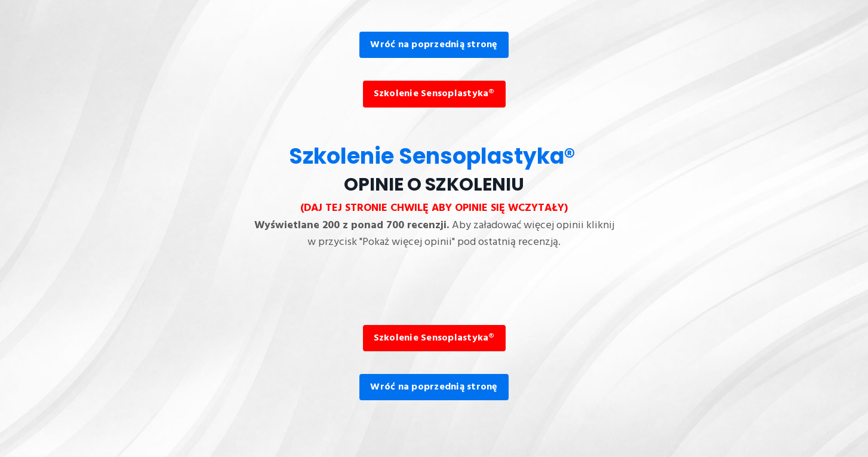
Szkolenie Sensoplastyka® (434, 94)
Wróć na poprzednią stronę (434, 45)
